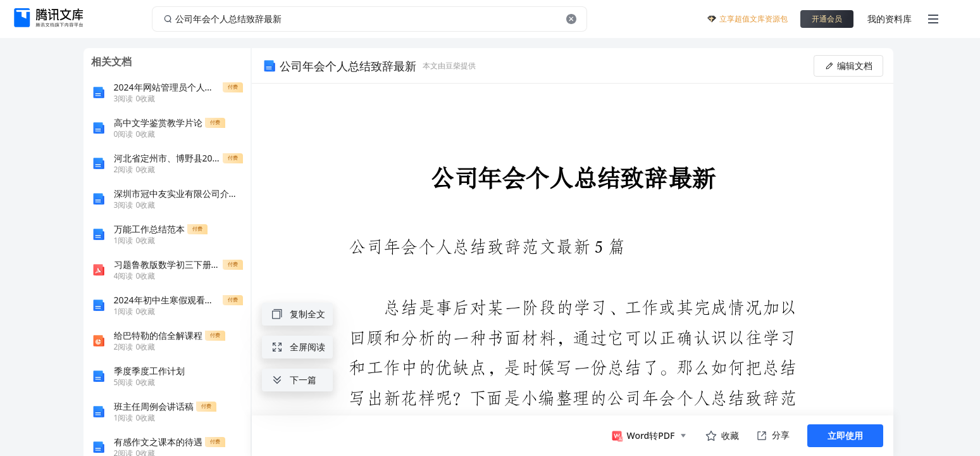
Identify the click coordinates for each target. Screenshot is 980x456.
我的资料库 (890, 19)
